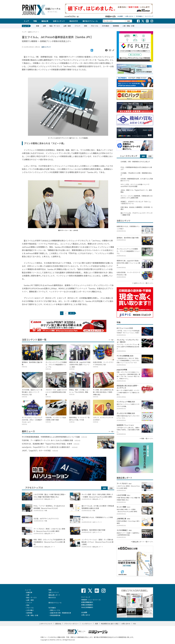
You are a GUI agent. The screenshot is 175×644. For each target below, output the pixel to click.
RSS (135, 624)
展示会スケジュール (90, 21)
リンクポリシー (87, 624)
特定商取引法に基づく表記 (110, 624)
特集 (35, 21)
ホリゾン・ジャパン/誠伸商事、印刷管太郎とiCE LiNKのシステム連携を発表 (137, 197)
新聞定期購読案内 (87, 602)
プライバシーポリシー (71, 624)
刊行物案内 (139, 16)
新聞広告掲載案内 (87, 605)
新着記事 (29, 592)
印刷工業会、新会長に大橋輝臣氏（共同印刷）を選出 (137, 208)
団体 (86, 26)
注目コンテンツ (59, 21)
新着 (38, 26)
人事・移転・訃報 (128, 26)
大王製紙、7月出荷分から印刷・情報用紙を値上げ (136, 174)
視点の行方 (74, 21)
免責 (96, 624)
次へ (72, 313)
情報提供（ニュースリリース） (91, 600)
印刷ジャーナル (55, 610)
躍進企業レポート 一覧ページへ (143, 542)
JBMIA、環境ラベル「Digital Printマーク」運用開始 (136, 191)
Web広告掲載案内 (87, 607)
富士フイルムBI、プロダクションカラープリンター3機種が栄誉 (136, 214)
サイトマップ (149, 16)
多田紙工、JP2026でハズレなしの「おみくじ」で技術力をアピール (136, 202)
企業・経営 (67, 26)
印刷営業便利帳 (55, 615)
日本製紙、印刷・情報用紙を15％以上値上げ (135, 162)
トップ (26, 21)
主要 (44, 26)
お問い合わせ (129, 16)
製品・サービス (55, 26)
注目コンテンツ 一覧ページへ (144, 283)
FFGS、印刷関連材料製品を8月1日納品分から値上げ (136, 168)
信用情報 (116, 26)
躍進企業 (45, 21)
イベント (77, 26)
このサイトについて (46, 624)
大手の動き (105, 26)
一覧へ (112, 340)
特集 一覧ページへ (147, 438)
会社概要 (120, 16)
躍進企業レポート (54, 595)
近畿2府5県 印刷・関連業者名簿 (60, 613)
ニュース (28, 590)
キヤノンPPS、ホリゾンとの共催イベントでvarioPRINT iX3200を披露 (135, 185)
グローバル (94, 26)
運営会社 (58, 624)
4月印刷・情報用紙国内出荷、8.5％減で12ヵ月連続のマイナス (137, 180)
